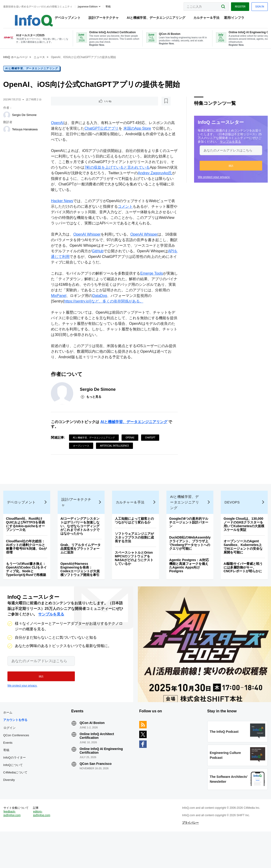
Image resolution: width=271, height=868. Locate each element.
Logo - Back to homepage (24, 17)
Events (9, 766)
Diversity (10, 804)
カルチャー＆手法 (202, 19)
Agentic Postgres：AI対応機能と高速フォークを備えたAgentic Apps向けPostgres (189, 584)
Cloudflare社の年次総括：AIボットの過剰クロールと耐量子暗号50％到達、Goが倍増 (28, 562)
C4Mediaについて (17, 796)
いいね (65, 107)
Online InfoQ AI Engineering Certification (102, 774)
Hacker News (63, 207)
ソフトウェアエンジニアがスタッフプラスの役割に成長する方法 (135, 552)
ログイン (11, 751)
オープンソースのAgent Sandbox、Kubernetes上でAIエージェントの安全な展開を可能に (242, 562)
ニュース (41, 63)
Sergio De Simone (26, 120)
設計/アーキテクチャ (99, 19)
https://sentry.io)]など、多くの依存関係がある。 (104, 308)
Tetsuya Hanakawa (26, 135)
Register (239, 5)
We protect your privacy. (213, 182)
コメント (126, 213)
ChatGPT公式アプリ (102, 135)
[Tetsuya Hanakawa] (8, 135)
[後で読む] (80, 107)
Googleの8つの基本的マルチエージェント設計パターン (188, 537)
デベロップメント (63, 19)
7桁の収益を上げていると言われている (121, 174)
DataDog (104, 302)
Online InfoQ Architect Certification (98, 759)
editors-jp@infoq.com (43, 846)
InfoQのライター (16, 781)
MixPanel (63, 302)
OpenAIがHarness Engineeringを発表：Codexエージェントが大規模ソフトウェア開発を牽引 (81, 584)
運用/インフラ (229, 19)
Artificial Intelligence (115, 452)
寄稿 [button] (109, 6)
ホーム (9, 736)
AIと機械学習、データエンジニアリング (151, 19)
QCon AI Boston (93, 746)
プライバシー (190, 855)
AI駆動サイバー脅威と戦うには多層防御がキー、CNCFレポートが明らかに (242, 582)
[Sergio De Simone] (8, 121)
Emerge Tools (152, 280)
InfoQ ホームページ (17, 63)
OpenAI (58, 129)
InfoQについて (14, 789)
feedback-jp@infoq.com (13, 846)
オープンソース (82, 452)
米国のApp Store (138, 135)
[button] (230, 171)
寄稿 (8, 774)
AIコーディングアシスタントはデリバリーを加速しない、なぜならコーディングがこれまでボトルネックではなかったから (81, 541)
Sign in (258, 5)
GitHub (102, 258)
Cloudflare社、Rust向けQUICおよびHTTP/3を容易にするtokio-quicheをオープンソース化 (27, 539)
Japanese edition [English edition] (89, 5)
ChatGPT (151, 444)
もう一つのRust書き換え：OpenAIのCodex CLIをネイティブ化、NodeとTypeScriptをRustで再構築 (28, 584)
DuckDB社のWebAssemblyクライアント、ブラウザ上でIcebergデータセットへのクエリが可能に (188, 560)
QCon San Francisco (96, 787)
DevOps (231, 517)
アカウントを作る (17, 744)
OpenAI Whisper (88, 241)
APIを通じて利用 (66, 263)
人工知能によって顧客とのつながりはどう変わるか (135, 536)
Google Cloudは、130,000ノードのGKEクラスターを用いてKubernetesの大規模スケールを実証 (243, 539)
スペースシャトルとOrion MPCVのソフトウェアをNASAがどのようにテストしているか (134, 573)
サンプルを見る (229, 147)
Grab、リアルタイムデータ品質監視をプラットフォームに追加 (81, 564)
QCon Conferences (18, 759)
